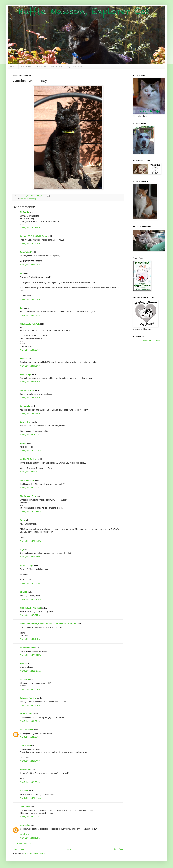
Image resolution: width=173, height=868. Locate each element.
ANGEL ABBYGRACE (30, 324)
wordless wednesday (28, 199)
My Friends (41, 67)
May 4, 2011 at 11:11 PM (31, 655)
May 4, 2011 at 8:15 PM (30, 639)
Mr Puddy (24, 212)
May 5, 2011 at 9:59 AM (30, 782)
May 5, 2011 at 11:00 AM (31, 817)
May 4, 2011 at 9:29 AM (30, 398)
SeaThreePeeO (27, 730)
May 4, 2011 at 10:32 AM (31, 435)
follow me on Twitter (152, 340)
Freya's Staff (26, 252)
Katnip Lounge (27, 565)
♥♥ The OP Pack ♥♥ (29, 459)
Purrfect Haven (27, 714)
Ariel (22, 664)
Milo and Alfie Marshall (30, 608)
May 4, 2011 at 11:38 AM (31, 512)
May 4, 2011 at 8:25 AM (30, 350)
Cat (22, 308)
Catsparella (25, 406)
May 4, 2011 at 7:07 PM (30, 615)
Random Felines (27, 648)
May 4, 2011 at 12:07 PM (31, 541)
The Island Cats (27, 480)
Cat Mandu (25, 680)
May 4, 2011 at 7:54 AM (30, 244)
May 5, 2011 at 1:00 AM (30, 689)
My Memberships (76, 67)
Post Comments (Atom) (35, 854)
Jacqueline (25, 807)
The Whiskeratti (27, 390)
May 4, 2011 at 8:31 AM (30, 366)
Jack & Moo (25, 746)
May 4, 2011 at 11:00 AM (31, 451)
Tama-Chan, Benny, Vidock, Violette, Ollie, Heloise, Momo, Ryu (49, 624)
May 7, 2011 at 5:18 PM (30, 838)
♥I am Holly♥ (26, 374)
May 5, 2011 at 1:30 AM (30, 705)
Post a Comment (24, 843)
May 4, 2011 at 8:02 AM (30, 315)
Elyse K (23, 359)
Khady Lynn (25, 770)
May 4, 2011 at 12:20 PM (31, 584)
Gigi (22, 549)
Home (13, 67)
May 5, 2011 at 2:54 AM (30, 761)
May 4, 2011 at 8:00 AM (30, 265)
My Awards (57, 67)
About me (26, 67)
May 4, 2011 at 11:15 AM (31, 472)
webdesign (25, 825)
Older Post (118, 849)
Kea (22, 273)
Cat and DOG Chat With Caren (34, 236)
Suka (22, 520)
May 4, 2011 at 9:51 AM (30, 414)
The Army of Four (28, 496)
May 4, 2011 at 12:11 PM (31, 557)
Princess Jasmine (28, 698)
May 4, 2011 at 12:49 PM (31, 599)
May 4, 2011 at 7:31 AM (30, 228)
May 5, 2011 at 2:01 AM (30, 721)
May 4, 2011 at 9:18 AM (30, 382)
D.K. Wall (24, 791)
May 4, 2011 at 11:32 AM (31, 488)
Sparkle (23, 592)
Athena (23, 443)
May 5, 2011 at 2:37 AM (30, 737)
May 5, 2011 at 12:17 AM (31, 671)
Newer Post (19, 849)
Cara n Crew (26, 422)
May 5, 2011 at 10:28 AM (31, 798)
